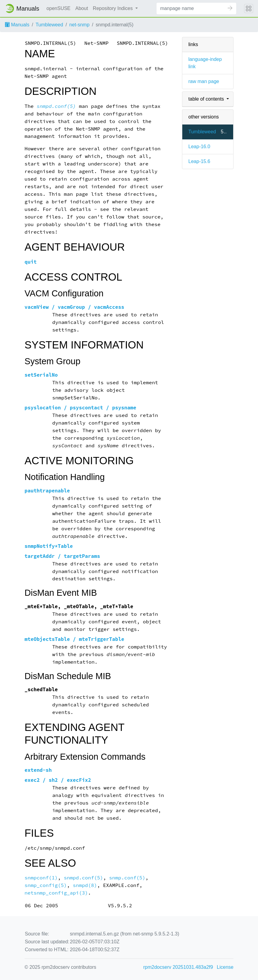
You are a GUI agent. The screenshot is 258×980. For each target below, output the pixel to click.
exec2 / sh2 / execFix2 (58, 780)
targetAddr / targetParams (62, 556)
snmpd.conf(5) (56, 106)
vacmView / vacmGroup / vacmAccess (74, 307)
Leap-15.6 (199, 161)
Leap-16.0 (199, 147)
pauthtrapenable (47, 491)
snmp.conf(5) (127, 878)
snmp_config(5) (46, 885)
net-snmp (79, 25)
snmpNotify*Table (49, 546)
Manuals (17, 25)
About (82, 8)
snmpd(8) (85, 885)
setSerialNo (41, 375)
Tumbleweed (49, 25)
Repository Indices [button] (114, 8)
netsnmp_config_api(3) (56, 893)
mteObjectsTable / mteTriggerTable (74, 639)
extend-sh (38, 770)
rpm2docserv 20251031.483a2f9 (178, 967)
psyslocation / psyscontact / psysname (80, 408)
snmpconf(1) (41, 878)
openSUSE (59, 8)
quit (31, 262)
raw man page (204, 81)
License (225, 967)
